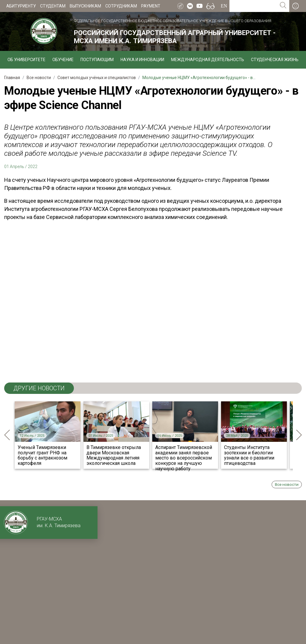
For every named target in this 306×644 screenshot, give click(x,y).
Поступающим (97, 60)
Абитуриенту (21, 6)
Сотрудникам (121, 6)
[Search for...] (253, 6)
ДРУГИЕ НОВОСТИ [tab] (39, 388)
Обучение (63, 60)
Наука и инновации (142, 60)
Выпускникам (85, 6)
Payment (151, 6)
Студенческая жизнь (275, 60)
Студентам (53, 6)
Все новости (287, 484)
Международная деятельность (208, 60)
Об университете (26, 60)
